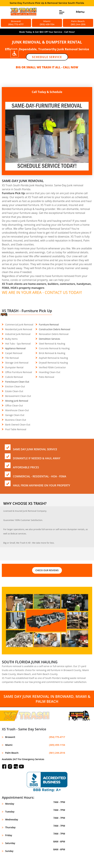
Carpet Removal (14, 353)
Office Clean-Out (14, 405)
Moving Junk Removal (17, 401)
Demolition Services (49, 339)
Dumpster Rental (14, 367)
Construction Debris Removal (54, 329)
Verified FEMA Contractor (52, 367)
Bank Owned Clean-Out (18, 425)
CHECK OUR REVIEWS (47, 570)
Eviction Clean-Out (15, 386)
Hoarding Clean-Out (50, 372)
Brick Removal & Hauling (52, 353)
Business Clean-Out (16, 420)
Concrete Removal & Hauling (54, 348)
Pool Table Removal (16, 429)
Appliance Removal (15, 348)
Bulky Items (11, 339)
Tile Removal (12, 358)
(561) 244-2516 (57, 753)
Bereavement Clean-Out (18, 396)
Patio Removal (47, 377)
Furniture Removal (49, 325)
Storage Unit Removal (17, 363)
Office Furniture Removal (19, 372)
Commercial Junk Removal (19, 325)
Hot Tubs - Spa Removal (18, 344)
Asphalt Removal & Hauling (53, 358)
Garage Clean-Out (15, 415)
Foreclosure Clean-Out (17, 382)
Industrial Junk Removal (18, 334)
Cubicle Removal (14, 377)
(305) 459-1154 (57, 745)
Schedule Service (47, 57)
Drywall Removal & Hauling (53, 363)
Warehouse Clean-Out (17, 410)
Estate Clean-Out (14, 391)
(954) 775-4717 (57, 737)
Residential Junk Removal (19, 329)
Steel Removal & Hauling (52, 344)
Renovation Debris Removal (54, 334)
